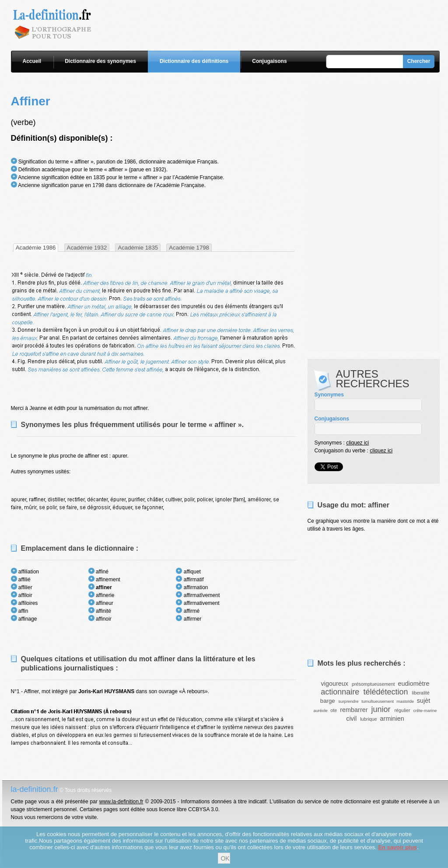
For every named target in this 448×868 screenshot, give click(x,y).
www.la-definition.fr (121, 802)
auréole (321, 710)
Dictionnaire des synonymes (100, 61)
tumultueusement (378, 701)
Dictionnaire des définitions (194, 61)
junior (381, 709)
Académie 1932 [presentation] (87, 248)
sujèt (423, 701)
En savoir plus (397, 847)
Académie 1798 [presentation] (189, 248)
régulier (402, 710)
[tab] (36, 248)
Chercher (419, 61)
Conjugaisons (269, 61)
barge (328, 701)
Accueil (32, 61)
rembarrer (354, 710)
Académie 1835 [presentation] (138, 248)
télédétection (385, 692)
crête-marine (425, 710)
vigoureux (335, 684)
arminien (392, 719)
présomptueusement (373, 684)
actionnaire (340, 692)
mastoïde (405, 701)
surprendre (348, 701)
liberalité (420, 693)
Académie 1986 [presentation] (36, 248)
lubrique (368, 719)
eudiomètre (413, 684)
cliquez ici (357, 443)
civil (351, 719)
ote (334, 710)
